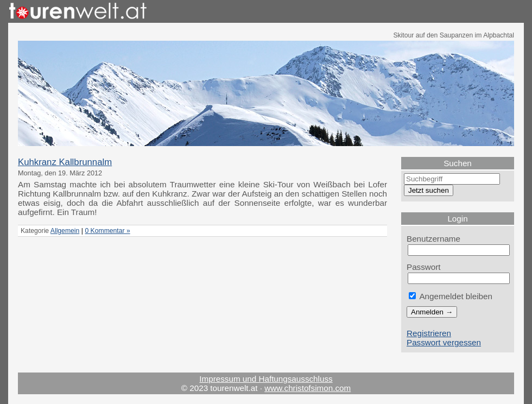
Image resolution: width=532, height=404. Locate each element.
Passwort (424, 267)
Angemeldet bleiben (451, 296)
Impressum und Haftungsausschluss (266, 379)
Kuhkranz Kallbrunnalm (65, 162)
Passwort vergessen (444, 342)
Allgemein (65, 231)
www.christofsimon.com (308, 388)
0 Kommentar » (107, 231)
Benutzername (433, 239)
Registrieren (429, 333)
